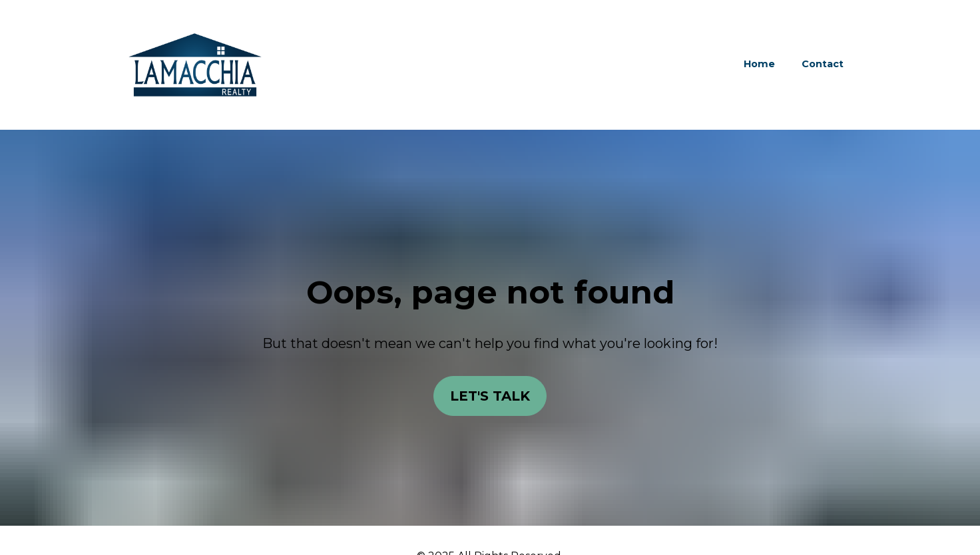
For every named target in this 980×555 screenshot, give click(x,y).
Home (759, 64)
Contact (823, 64)
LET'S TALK (490, 393)
